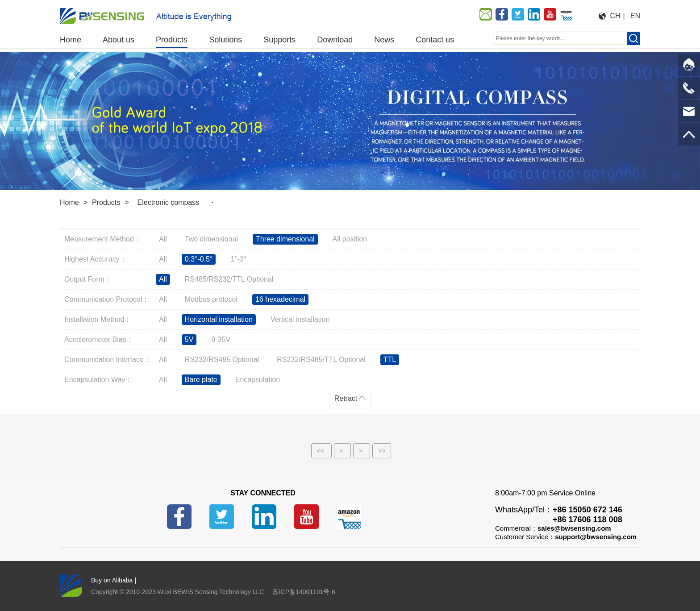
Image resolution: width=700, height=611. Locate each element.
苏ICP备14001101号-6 (304, 592)
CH (615, 16)
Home (69, 202)
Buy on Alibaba (112, 580)
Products (106, 202)
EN (635, 16)
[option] (350, 121)
